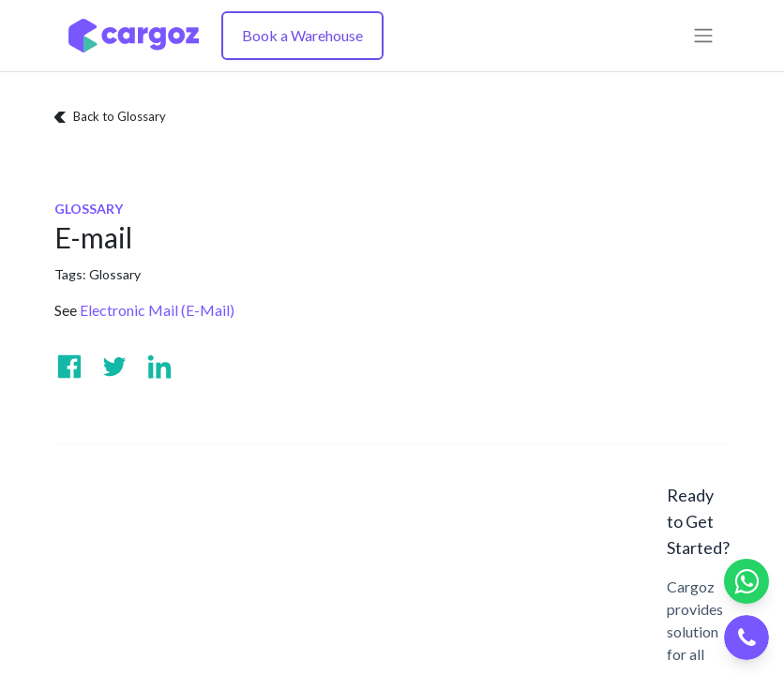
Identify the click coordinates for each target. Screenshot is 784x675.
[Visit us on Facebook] (69, 367)
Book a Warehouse (302, 35)
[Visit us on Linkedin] (159, 367)
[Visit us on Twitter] (114, 367)
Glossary (115, 274)
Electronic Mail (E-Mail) (157, 310)
